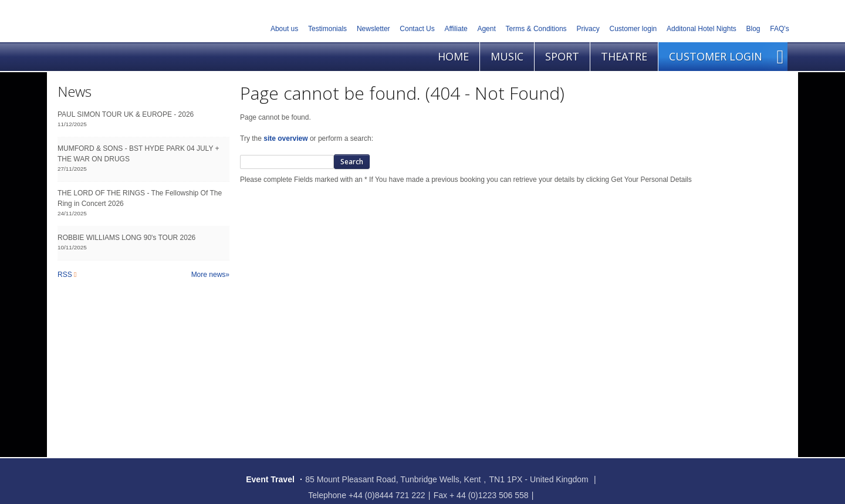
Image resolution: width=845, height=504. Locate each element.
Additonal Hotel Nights (702, 29)
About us (284, 29)
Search (352, 162)
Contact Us (417, 29)
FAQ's (779, 29)
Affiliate (456, 29)
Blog (753, 29)
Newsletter (374, 29)
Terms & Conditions (536, 29)
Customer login (633, 29)
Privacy (588, 29)
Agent (486, 29)
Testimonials (327, 29)
